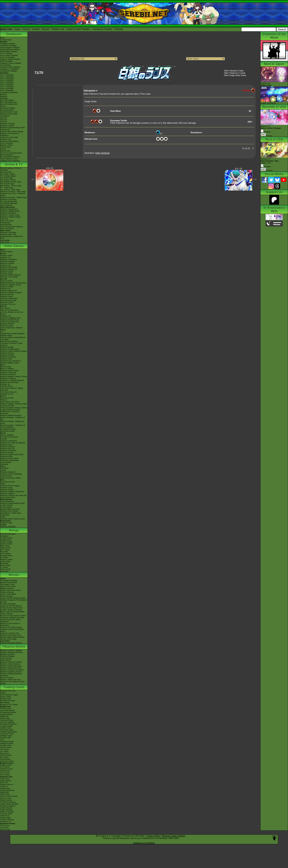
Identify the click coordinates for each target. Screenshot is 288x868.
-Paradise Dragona (8, 806)
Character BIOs (6, 538)
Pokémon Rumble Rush (9, 320)
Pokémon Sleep (6, 273)
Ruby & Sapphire (7, 435)
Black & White (6, 367)
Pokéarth (119, 29)
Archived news (6, 40)
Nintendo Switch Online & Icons (12, 519)
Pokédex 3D (5, 384)
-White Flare (5, 718)
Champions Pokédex (102, 29)
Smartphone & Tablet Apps (11, 513)
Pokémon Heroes (7, 592)
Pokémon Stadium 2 (8, 472)
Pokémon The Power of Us (11, 635)
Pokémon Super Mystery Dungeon (14, 351)
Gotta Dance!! (6, 660)
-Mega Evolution (7, 714)
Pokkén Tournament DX (9, 322)
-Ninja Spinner (6, 781)
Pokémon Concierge (8, 233)
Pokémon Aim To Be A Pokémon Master (13, 194)
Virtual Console (6, 507)
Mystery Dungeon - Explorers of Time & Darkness (13, 426)
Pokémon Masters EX (9, 269)
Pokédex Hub (58, 29)
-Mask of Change (7, 812)
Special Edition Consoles (10, 509)
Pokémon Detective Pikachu (11, 643)
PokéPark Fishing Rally (9, 460)
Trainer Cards (6, 697)
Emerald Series (6, 556)
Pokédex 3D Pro (7, 386)
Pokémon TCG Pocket (9, 277)
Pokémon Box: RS (7, 449)
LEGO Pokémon (7, 143)
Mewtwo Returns (7, 588)
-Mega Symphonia (7, 790)
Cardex (3, 106)
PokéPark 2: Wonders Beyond (12, 380)
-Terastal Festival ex (8, 802)
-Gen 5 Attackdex (7, 83)
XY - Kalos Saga (7, 188)
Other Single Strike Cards (235, 75)
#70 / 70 (49, 168)
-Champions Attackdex (9, 92)
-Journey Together (7, 722)
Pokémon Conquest (8, 378)
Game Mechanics (7, 110)
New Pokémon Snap (8, 300)
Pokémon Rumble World (10, 349)
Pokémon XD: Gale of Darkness (13, 443)
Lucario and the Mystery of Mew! (13, 598)
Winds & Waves (6, 252)
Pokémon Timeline (7, 124)
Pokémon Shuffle (7, 347)
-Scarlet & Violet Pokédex (10, 67)
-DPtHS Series (6, 755)
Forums (26, 29)
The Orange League (8, 176)
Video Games (14, 246)
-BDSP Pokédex (7, 61)
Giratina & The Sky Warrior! (11, 606)
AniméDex (4, 170)
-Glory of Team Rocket (9, 796)
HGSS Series (5, 561)
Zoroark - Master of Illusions (11, 610)
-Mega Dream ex (7, 785)
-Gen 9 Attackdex (7, 91)
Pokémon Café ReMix (9, 267)
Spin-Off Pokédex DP (8, 102)
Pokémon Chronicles (8, 199)
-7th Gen (4, 122)
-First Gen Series (7, 761)
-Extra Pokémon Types (9, 695)
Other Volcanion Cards (234, 71)
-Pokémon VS (6, 822)
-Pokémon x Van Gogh (9, 137)
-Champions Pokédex (9, 71)
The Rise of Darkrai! (8, 604)
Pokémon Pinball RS (8, 451)
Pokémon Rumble (7, 406)
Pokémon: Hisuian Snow (10, 215)
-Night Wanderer (7, 810)
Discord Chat (5, 151)
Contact (36, 29)
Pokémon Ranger (7, 453)
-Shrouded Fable (7, 730)
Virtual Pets (5, 515)
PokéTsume (5, 242)
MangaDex (4, 536)
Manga (14, 530)
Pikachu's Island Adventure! (11, 666)
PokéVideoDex (6, 225)
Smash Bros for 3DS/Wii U (11, 361)
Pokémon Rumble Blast (9, 382)
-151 (2, 740)
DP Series (4, 557)
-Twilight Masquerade (9, 732)
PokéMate (4, 464)
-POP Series (5, 775)
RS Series (4, 552)
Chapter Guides (6, 542)
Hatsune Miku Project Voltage (12, 131)
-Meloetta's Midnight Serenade (12, 618)
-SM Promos (5, 771)
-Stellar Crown (6, 728)
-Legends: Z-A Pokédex (9, 69)
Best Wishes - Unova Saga (11, 186)
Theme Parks (5, 147)
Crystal (3, 470)
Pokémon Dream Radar (9, 371)
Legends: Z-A (5, 257)
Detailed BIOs (6, 540)
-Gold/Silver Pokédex (8, 46)
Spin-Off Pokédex (7, 100)
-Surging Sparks (7, 726)
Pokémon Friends (7, 263)
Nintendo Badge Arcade (9, 363)
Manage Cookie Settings (174, 836)
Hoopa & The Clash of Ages (11, 627)
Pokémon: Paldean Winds (10, 217)
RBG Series (5, 546)
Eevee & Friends (7, 678)
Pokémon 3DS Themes (9, 511)
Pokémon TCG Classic (9, 705)
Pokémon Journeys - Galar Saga (13, 192)
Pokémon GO (6, 265)
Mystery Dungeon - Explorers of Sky (13, 418)
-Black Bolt (4, 716)
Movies (14, 575)
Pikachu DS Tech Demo (9, 458)
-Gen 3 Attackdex (7, 79)
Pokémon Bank (6, 335)
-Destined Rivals (7, 720)
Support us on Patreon (144, 843)
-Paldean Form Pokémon (10, 161)
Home (17, 29)
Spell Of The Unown (8, 586)
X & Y (2, 332)
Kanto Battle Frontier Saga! (11, 182)
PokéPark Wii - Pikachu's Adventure (10, 413)
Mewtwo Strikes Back (9, 582)
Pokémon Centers (7, 126)
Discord (45, 29)
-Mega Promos (6, 765)
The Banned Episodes (9, 203)
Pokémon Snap (6, 488)
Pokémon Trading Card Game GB (13, 495)
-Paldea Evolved (7, 744)
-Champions (5, 116)
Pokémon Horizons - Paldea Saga (13, 197)
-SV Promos (5, 767)
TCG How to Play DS (8, 392)
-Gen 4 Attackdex (7, 81)
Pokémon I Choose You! (10, 633)
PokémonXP (5, 130)
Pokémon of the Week (9, 114)
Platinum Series (6, 559)
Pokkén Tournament (8, 357)
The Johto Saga (6, 178)
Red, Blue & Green (8, 482)
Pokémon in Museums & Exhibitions (10, 134)
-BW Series (5, 753)
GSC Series (5, 550)
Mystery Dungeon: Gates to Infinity (14, 376)
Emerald (4, 439)
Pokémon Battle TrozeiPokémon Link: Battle (13, 338)
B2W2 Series (5, 565)
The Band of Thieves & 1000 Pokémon (11, 344)
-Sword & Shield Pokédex (10, 59)
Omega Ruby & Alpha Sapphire (12, 334)
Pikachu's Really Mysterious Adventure (11, 675)
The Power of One (7, 584)
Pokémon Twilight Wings (10, 211)
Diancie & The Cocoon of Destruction (10, 624)
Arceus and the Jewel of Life (11, 608)
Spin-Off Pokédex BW (9, 104)
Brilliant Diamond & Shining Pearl (13, 283)
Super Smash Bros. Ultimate (11, 328)
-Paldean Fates (6, 736)
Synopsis (266, 167)
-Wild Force (5, 816)
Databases (14, 34)
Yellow (3, 484)
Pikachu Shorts (14, 647)
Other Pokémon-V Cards (235, 73)
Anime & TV (14, 164)
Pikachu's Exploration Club (11, 668)
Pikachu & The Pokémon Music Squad (12, 683)
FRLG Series (5, 554)
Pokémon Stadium (7, 493)
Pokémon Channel (7, 447)
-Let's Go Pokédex (7, 57)
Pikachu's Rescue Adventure (11, 652)
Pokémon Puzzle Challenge (11, 474)
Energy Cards (6, 699)
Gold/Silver (4, 468)
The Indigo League (8, 174)
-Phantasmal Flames (8, 712)
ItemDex (4, 94)
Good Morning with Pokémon (11, 227)
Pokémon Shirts (6, 145)
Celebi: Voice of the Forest (11, 590)
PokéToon (4, 219)
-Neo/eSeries (5, 759)
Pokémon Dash (6, 445)
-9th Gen (4, 118)
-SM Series (5, 749)
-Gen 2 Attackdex (7, 77)
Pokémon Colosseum (9, 441)
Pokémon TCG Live (8, 304)
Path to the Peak (7, 221)
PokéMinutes (5, 223)
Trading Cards (14, 687)
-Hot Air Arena (6, 798)
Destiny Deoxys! (7, 596)
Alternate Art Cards (8, 701)
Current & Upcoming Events (11, 153)
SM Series (4, 571)
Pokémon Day (6, 139)
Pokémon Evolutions (8, 213)
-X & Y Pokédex (6, 53)
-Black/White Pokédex (9, 51)
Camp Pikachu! (6, 658)
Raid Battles (5, 703)
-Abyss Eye (5, 779)
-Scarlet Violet (6, 746)
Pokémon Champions (9, 259)
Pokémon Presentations (10, 141)
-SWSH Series (6, 747)
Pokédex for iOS (7, 394)
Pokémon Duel (6, 359)
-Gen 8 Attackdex (7, 89)
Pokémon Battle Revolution (11, 415)
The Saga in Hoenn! (8, 180)
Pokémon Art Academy (9, 341)
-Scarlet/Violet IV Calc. (9, 112)
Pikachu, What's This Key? (11, 680)
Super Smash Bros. (8, 497)
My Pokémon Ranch (8, 429)
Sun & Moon (5, 308)
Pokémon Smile (6, 296)
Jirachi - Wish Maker (8, 594)
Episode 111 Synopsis (271, 129)
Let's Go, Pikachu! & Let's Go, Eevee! (12, 313)
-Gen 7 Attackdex (7, 87)
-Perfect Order (6, 708)
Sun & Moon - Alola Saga (10, 190)
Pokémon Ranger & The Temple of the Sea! (14, 601)
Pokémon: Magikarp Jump (10, 318)
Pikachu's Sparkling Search (11, 672)
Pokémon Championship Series (12, 128)
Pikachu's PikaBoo (7, 656)
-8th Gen (4, 120)
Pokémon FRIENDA (8, 527)
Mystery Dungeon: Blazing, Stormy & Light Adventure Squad (14, 409)
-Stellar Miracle (6, 808)
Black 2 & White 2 (7, 369)
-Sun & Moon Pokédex (9, 55)
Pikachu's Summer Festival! (11, 662)
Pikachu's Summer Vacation (11, 650)
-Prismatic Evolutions (8, 724)
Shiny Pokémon (6, 205)
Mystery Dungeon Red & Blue (12, 454)
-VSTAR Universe (7, 820)
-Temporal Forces (7, 734)
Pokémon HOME (7, 287)
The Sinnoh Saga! (7, 184)
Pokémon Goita (6, 523)
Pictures (266, 136)
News (2, 38)
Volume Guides (6, 544)
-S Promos (4, 827)
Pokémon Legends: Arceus (11, 285)
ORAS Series (5, 569)
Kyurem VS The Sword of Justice (13, 616)
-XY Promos (5, 773)
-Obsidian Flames (7, 742)
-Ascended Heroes (8, 710)
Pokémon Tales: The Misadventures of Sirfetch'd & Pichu (12, 236)
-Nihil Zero (4, 783)
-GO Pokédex (6, 65)
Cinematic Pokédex (8, 108)
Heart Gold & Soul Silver (10, 402)
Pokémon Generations (9, 209)
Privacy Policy (153, 836)
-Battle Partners (6, 800)
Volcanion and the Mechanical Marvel (12, 630)
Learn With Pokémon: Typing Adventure (11, 389)
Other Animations (7, 229)
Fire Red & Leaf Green (9, 437)
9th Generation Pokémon (10, 157)
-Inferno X (4, 786)
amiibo (3, 517)
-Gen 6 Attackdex (7, 85)
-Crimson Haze (6, 814)
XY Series (4, 567)
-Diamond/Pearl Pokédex (10, 50)
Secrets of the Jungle (8, 639)
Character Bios (6, 172)
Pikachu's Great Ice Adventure (12, 670)
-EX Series (4, 757)
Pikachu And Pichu (8, 654)
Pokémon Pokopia (7, 261)
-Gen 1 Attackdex (7, 75)
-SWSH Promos (6, 769)
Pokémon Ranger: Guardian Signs (14, 404)
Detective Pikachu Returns (11, 275)
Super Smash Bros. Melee (10, 478)
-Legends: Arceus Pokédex (11, 63)
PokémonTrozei (6, 456)
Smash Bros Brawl (7, 431)
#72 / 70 (239, 169)
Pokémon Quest (7, 326)
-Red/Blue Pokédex (8, 44)
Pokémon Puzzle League (10, 486)
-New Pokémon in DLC (9, 159)
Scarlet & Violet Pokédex (78, 29)
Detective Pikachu (7, 324)
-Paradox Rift (5, 738)
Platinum (4, 400)
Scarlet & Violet (6, 256)
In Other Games (6, 505)
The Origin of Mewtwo (9, 580)
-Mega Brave (5, 788)
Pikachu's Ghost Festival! (10, 664)
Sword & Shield (6, 281)
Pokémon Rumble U (8, 375)
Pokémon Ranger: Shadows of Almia (12, 422)
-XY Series (4, 751)
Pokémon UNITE (7, 271)
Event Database (6, 155)
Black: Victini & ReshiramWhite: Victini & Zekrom (12, 613)
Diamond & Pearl (7, 398)
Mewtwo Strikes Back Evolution (12, 637)
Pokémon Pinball (7, 490)
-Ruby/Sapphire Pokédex (10, 48)
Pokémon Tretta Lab (8, 373)
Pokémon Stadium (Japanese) (12, 492)
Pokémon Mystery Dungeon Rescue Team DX (11, 294)
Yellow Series (5, 548)
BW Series (4, 563)
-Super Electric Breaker (9, 804)
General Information (8, 534)
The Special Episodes (9, 201)
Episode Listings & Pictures (11, 168)
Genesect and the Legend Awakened (10, 620)
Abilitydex (4, 98)
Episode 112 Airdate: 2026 (269, 161)
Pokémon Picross (7, 353)
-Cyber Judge (5, 818)
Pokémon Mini (6, 476)
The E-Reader (6, 462)
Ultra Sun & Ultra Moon (9, 310)
